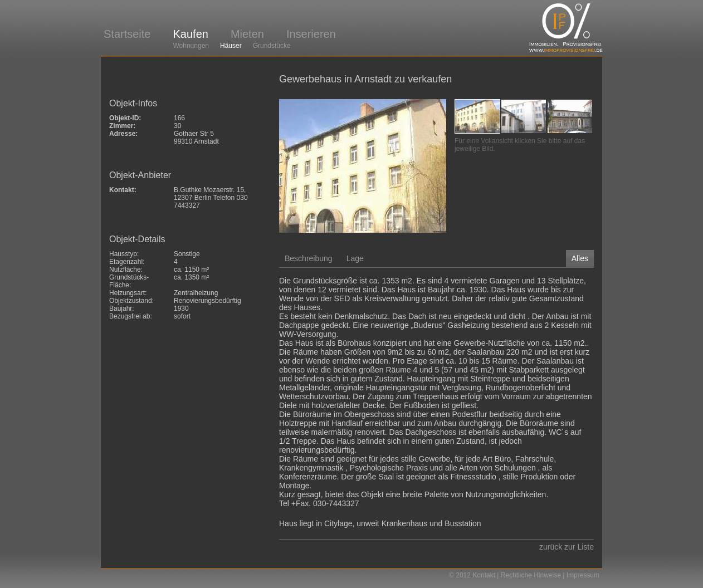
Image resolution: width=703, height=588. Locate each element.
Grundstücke (272, 46)
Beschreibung (309, 258)
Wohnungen (191, 46)
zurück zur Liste (567, 547)
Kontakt (484, 575)
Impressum (583, 575)
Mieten (247, 34)
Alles (580, 258)
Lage (355, 258)
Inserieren (311, 34)
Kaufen (190, 34)
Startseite (127, 34)
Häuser (231, 46)
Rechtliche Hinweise (531, 575)
